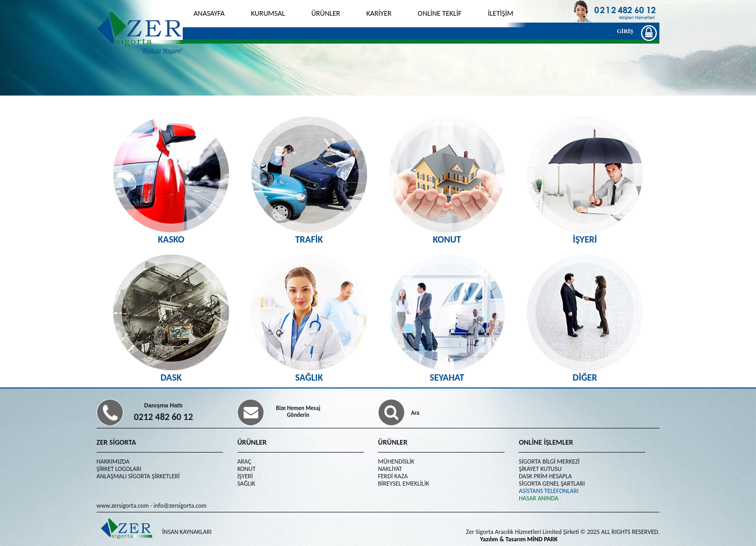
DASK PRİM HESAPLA (545, 476)
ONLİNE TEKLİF (440, 13)
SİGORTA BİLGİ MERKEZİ (549, 461)
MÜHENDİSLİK (396, 461)
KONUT (246, 469)
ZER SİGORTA (116, 442)
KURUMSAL (268, 13)
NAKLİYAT (390, 469)
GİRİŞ (628, 32)
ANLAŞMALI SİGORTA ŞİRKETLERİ (138, 476)
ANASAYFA (209, 13)
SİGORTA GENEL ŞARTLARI (552, 484)
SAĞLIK (246, 484)
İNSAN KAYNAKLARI (187, 532)
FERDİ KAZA (393, 476)
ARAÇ (244, 461)
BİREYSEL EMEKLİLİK (403, 484)
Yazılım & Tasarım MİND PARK (519, 539)
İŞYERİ (245, 476)
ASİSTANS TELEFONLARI (549, 491)
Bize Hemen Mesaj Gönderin (298, 412)
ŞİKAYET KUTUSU (540, 469)
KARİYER (379, 13)
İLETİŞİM (501, 13)
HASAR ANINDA (539, 498)
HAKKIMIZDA (113, 461)
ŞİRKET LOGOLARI (119, 469)
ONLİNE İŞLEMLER (546, 442)
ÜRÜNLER (326, 13)
